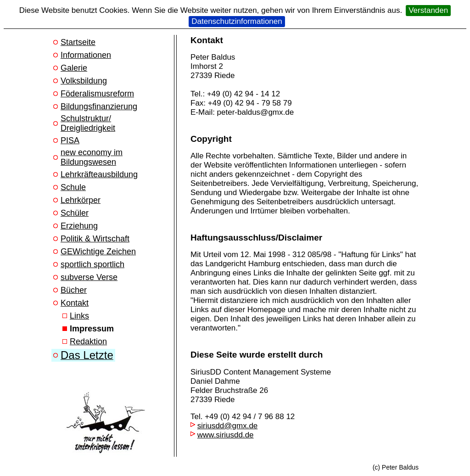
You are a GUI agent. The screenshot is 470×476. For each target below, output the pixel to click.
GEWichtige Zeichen (98, 252)
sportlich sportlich (92, 264)
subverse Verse (89, 277)
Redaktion (88, 342)
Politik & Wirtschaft (95, 239)
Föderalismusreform (97, 94)
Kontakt (75, 303)
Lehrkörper (81, 200)
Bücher (74, 290)
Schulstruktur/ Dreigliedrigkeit (88, 123)
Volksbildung (84, 81)
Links (79, 316)
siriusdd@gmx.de (228, 426)
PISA (70, 140)
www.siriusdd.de (226, 435)
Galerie (74, 68)
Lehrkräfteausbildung (99, 174)
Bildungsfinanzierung (99, 106)
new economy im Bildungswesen (92, 157)
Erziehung (79, 226)
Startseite (78, 42)
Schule (73, 187)
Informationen (86, 55)
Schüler (75, 213)
